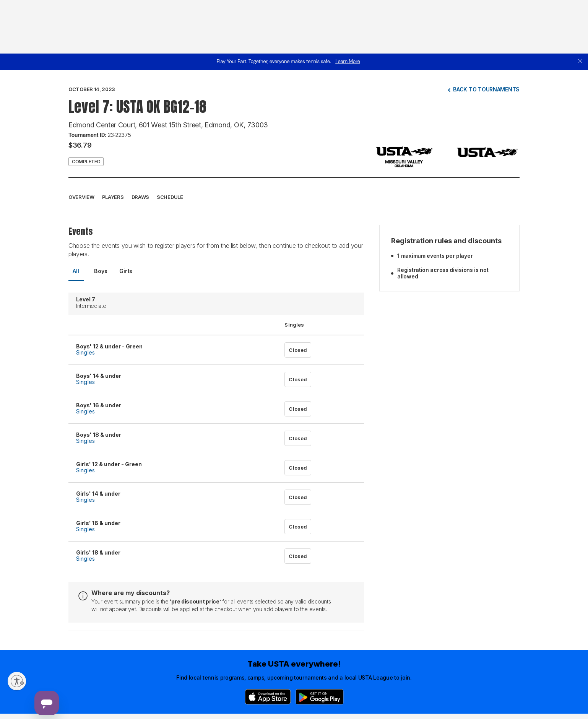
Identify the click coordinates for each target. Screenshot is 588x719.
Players (113, 197)
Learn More (348, 61)
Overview (81, 197)
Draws (141, 197)
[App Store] (268, 697)
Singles (85, 352)
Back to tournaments (486, 89)
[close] (580, 62)
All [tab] (76, 271)
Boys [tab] (101, 271)
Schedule (170, 197)
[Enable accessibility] (17, 681)
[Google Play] (320, 697)
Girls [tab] (126, 271)
